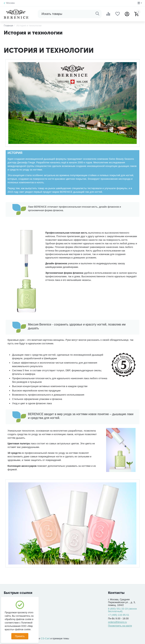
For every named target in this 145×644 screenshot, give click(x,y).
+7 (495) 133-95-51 (119, 615)
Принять (20, 636)
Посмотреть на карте (120, 626)
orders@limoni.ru (117, 622)
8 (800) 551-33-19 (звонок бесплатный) (122, 610)
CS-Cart (45, 638)
